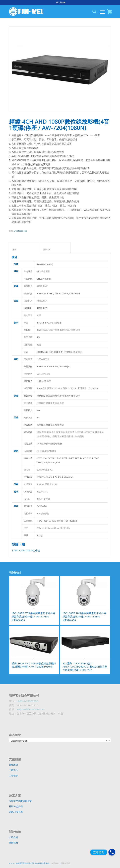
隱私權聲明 (66, 863)
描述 (25, 249)
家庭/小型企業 (16, 812)
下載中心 (13, 770)
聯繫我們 (13, 843)
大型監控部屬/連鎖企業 (20, 801)
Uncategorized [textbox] (59, 741)
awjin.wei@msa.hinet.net (31, 709)
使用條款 (55, 863)
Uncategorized (20, 231)
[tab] (24, 248)
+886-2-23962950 (27, 701)
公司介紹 (13, 837)
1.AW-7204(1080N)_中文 (26, 550)
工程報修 (13, 776)
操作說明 (13, 765)
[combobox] (60, 740)
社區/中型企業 (16, 806)
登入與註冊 (61, 2)
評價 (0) (55, 249)
